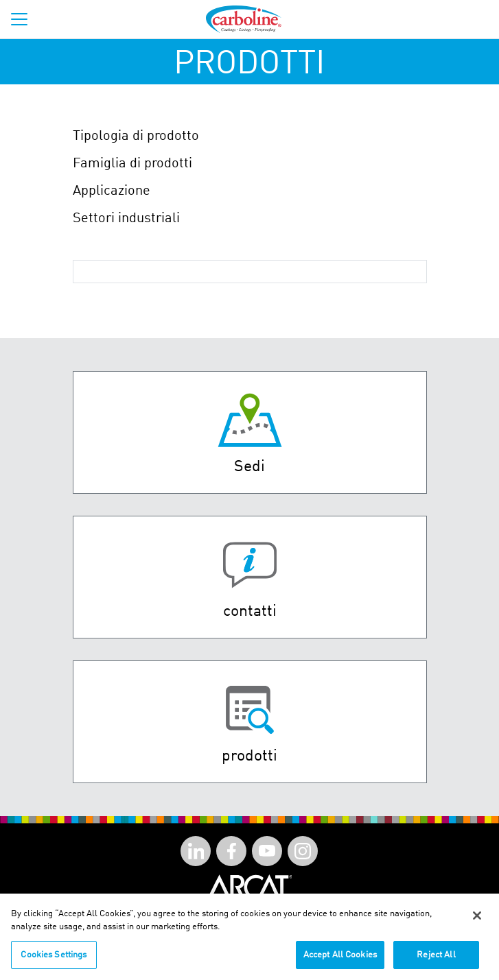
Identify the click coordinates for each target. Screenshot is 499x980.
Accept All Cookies (340, 959)
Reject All (436, 959)
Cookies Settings (54, 959)
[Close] (477, 920)
